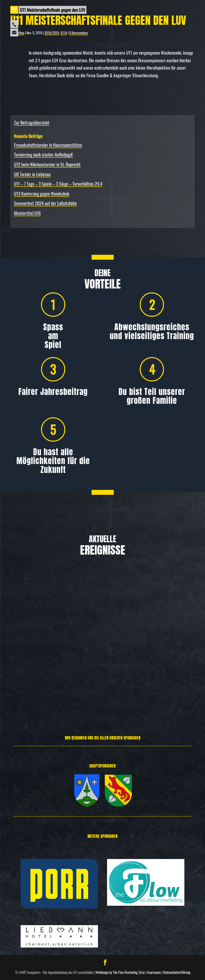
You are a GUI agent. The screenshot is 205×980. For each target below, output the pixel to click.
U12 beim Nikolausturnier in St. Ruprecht (47, 164)
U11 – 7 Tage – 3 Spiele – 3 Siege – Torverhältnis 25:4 (58, 184)
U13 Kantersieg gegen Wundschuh (42, 194)
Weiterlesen (19, 700)
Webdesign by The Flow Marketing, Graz (120, 972)
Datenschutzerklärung (177, 972)
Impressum (154, 972)
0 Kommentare (79, 33)
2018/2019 (52, 33)
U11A (64, 33)
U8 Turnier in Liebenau (32, 174)
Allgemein (31, 653)
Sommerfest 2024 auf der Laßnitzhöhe (45, 203)
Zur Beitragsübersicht (32, 122)
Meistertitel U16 (27, 213)
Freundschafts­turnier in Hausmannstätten (48, 145)
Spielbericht (185, 653)
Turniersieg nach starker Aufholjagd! (43, 154)
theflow (20, 33)
